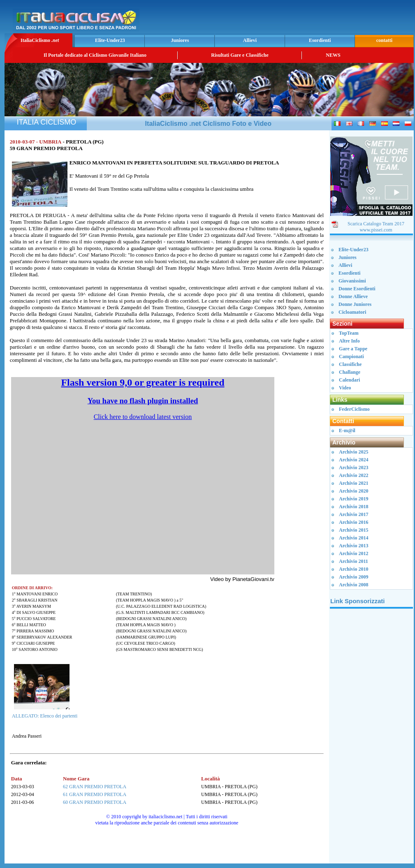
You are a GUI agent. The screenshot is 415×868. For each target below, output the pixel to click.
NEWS (333, 55)
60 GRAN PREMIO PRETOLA (95, 802)
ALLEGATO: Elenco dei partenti (45, 716)
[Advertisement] (371, 739)
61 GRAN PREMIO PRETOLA (95, 794)
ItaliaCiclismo (40, 40)
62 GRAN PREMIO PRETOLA (95, 787)
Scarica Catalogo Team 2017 (376, 224)
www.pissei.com (376, 230)
